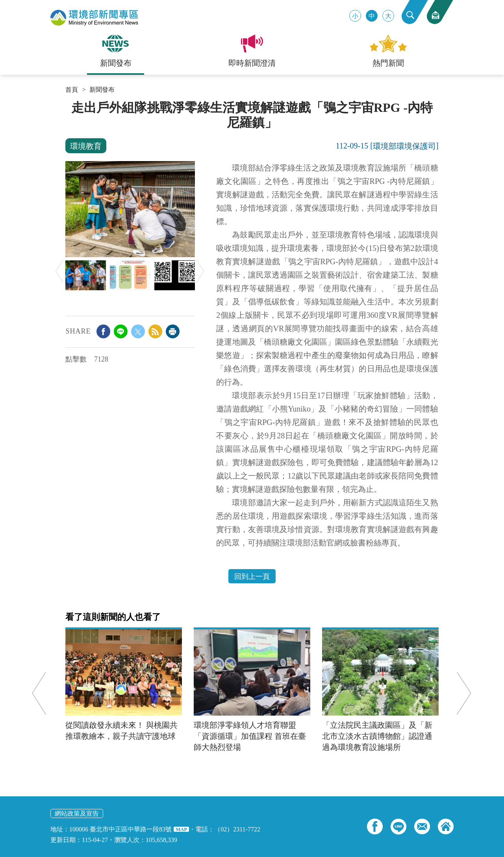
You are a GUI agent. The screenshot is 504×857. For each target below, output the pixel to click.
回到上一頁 (252, 577)
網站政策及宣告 (77, 813)
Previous (59, 271)
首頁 (72, 90)
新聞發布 (102, 90)
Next (200, 271)
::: (68, 103)
